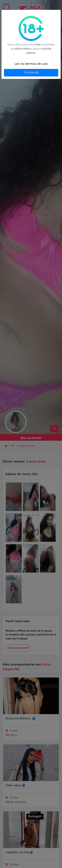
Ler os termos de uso (31, 64)
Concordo (31, 73)
